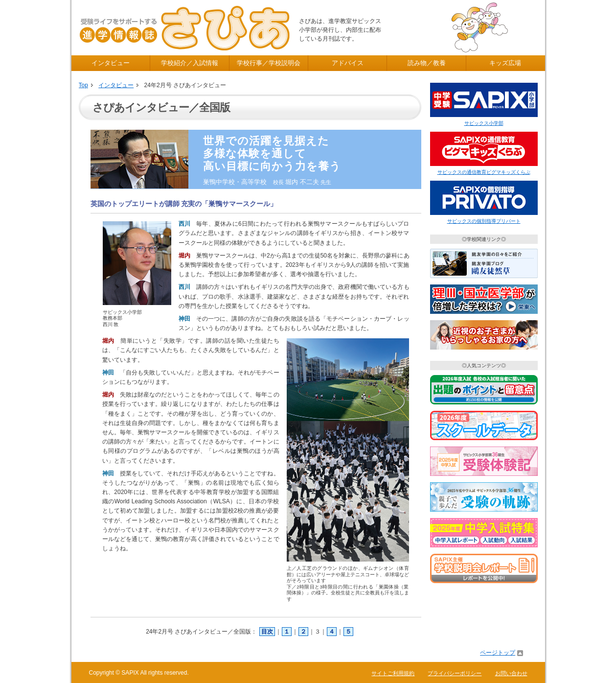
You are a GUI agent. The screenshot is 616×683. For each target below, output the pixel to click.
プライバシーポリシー (455, 673)
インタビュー (111, 63)
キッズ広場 (505, 63)
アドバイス (348, 63)
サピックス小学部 (484, 123)
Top (83, 85)
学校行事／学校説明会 (269, 63)
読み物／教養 (427, 63)
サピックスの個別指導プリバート (484, 221)
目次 (267, 632)
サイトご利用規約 (393, 673)
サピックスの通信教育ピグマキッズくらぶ (484, 172)
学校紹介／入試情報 (190, 63)
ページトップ (498, 653)
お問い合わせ (511, 673)
